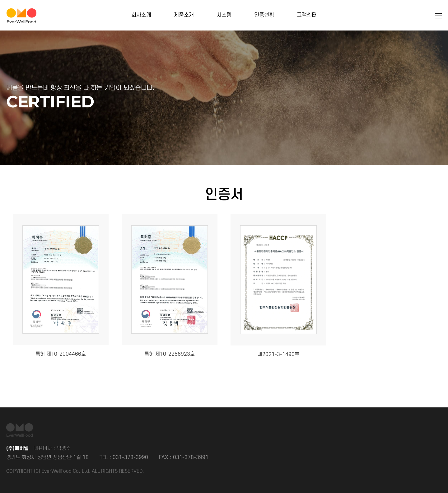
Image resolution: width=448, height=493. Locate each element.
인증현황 (264, 15)
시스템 (224, 15)
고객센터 (307, 15)
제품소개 (184, 15)
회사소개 (141, 15)
